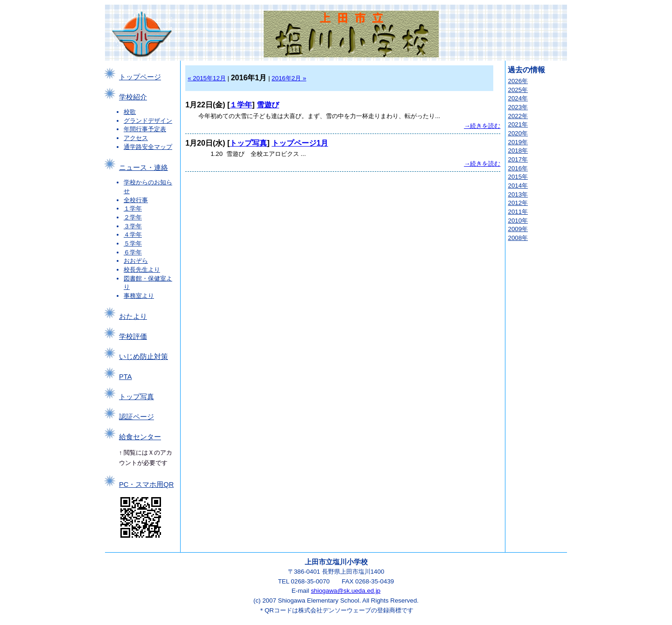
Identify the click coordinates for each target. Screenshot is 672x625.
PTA (125, 377)
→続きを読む (482, 126)
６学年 (133, 252)
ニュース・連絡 (143, 168)
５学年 (133, 243)
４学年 (133, 235)
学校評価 (133, 337)
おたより (133, 316)
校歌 (130, 112)
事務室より (139, 296)
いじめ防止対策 (143, 357)
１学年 (133, 208)
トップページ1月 (300, 143)
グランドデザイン (148, 121)
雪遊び (268, 105)
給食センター (140, 437)
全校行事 (136, 200)
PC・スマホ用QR (146, 485)
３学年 (133, 226)
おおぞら (136, 261)
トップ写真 (136, 397)
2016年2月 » (289, 78)
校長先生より (142, 270)
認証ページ (136, 417)
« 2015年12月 (207, 78)
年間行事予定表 (145, 129)
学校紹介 (133, 97)
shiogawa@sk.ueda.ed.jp (346, 591)
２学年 (133, 217)
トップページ (140, 77)
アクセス (136, 138)
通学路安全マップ (148, 147)
